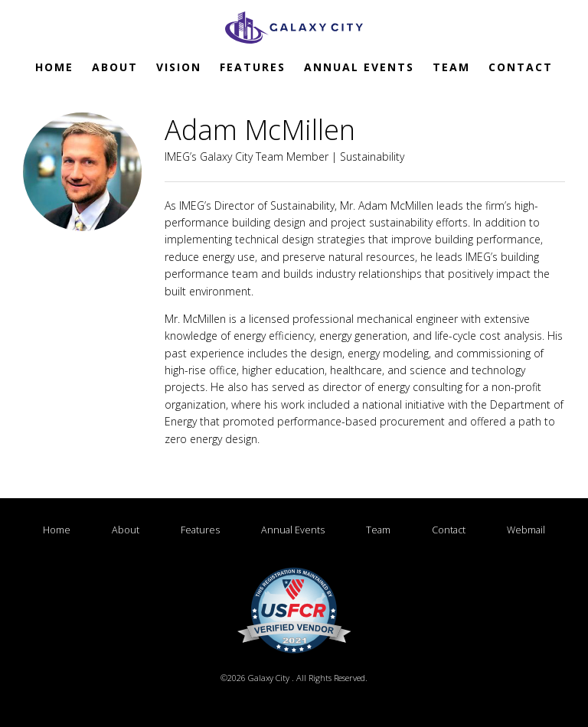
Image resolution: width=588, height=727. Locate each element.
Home (54, 67)
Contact (521, 67)
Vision (179, 67)
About (115, 67)
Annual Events (359, 67)
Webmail (294, 547)
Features (253, 67)
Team (451, 67)
